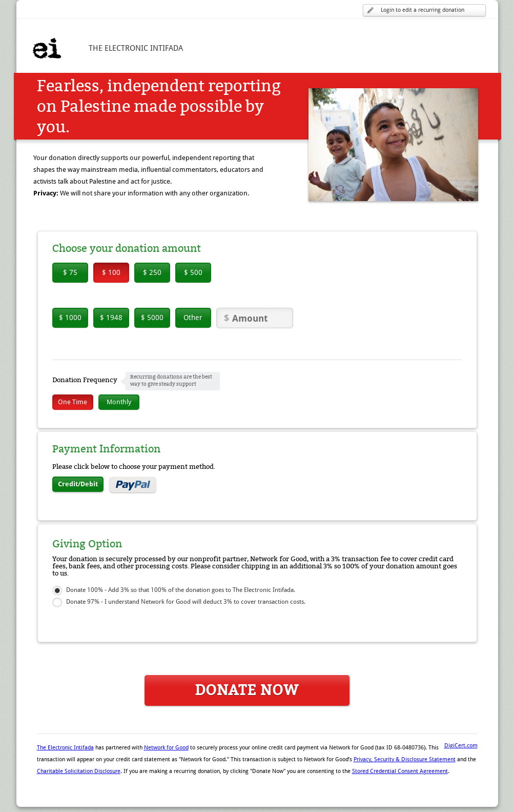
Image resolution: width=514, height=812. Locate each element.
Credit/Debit (78, 484)
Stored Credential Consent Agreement (400, 771)
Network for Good (166, 748)
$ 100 (111, 272)
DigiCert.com (461, 746)
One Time (73, 402)
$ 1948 (111, 318)
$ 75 (70, 272)
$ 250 (152, 272)
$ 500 (193, 272)
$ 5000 (152, 318)
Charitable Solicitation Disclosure (79, 771)
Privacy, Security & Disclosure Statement (405, 759)
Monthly (119, 402)
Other (193, 318)
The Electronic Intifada (65, 748)
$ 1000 (70, 318)
